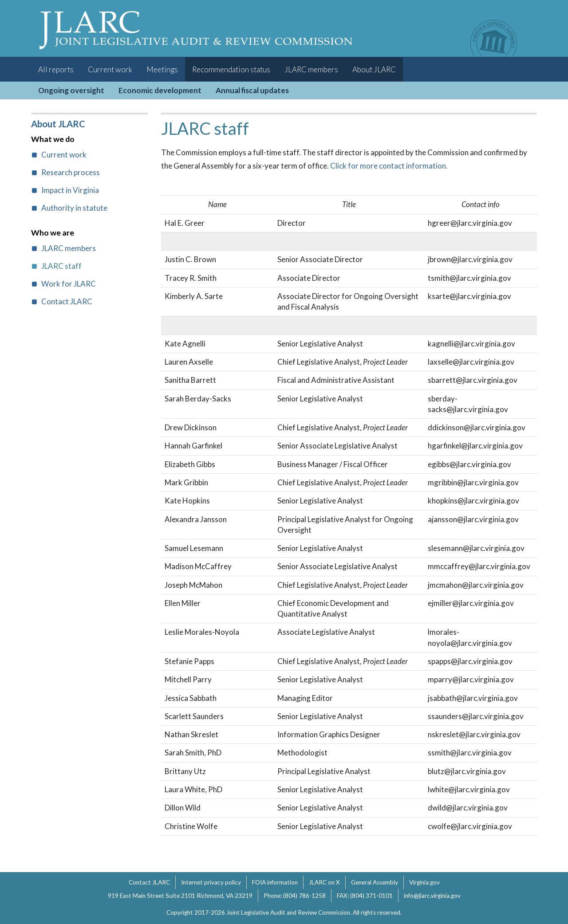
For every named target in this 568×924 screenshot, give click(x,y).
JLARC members (311, 69)
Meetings (162, 69)
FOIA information (275, 882)
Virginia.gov (424, 882)
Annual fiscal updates (252, 90)
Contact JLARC (67, 301)
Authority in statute (74, 208)
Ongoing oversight (71, 90)
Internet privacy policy (211, 882)
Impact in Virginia (70, 190)
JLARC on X (324, 882)
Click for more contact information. (389, 166)
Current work (110, 69)
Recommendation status (231, 69)
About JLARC (374, 69)
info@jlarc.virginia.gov (432, 896)
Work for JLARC (69, 284)
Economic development (160, 90)
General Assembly (375, 882)
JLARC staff (61, 266)
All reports (56, 69)
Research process (71, 172)
